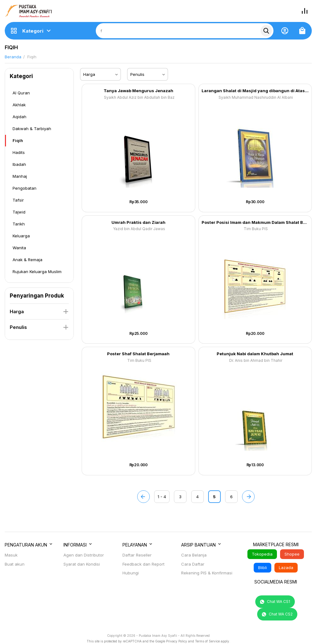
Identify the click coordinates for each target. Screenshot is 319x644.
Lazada (286, 567)
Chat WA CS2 (277, 614)
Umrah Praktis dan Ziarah (138, 222)
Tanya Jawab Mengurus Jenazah (138, 91)
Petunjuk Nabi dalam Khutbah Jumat (255, 354)
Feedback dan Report (143, 564)
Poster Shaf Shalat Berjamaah (138, 354)
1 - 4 (162, 497)
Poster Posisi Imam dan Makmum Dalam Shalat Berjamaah (255, 222)
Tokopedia (262, 554)
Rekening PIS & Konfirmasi (207, 573)
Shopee (292, 554)
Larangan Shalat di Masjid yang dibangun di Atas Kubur (255, 91)
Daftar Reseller (137, 555)
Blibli (262, 567)
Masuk (11, 555)
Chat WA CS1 (275, 602)
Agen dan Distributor (84, 555)
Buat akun (15, 564)
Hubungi (131, 573)
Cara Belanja (194, 555)
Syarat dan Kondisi (82, 564)
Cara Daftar (193, 564)
